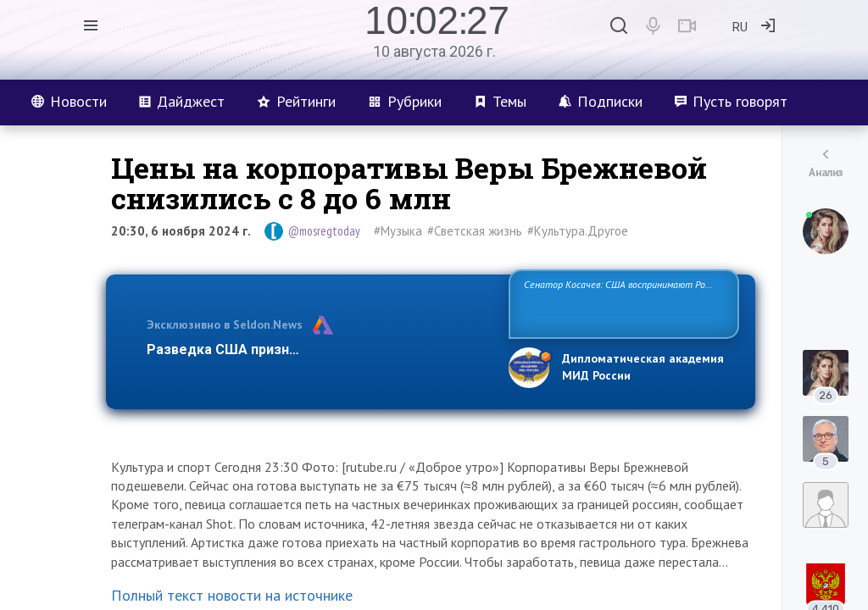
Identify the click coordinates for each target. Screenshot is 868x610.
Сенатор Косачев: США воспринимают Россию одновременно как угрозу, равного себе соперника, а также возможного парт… (621, 303)
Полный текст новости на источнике (232, 595)
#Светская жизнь (475, 231)
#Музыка (398, 231)
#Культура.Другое (578, 231)
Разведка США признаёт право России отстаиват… (318, 349)
